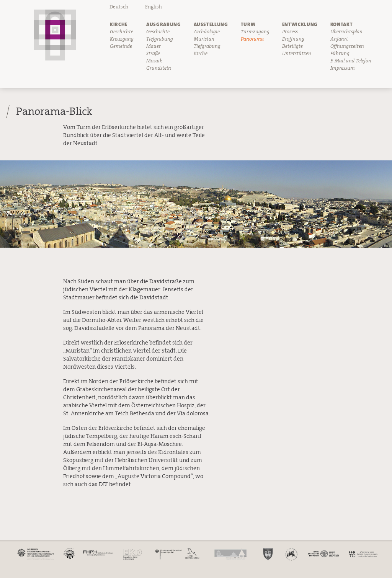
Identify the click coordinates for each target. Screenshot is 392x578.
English (154, 7)
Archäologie (207, 32)
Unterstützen (297, 54)
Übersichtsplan (346, 32)
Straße (153, 54)
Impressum (343, 68)
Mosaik (154, 61)
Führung (340, 54)
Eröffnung (293, 39)
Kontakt (342, 24)
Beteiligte (292, 46)
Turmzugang (255, 32)
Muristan (204, 39)
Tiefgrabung (160, 39)
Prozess (290, 32)
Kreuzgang (122, 39)
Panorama (252, 39)
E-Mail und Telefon (351, 61)
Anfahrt (339, 39)
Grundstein (159, 68)
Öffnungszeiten (347, 46)
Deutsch (119, 7)
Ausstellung (211, 24)
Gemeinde (121, 46)
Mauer (154, 46)
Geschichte (122, 32)
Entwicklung (300, 24)
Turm (248, 24)
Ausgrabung (164, 24)
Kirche (119, 24)
